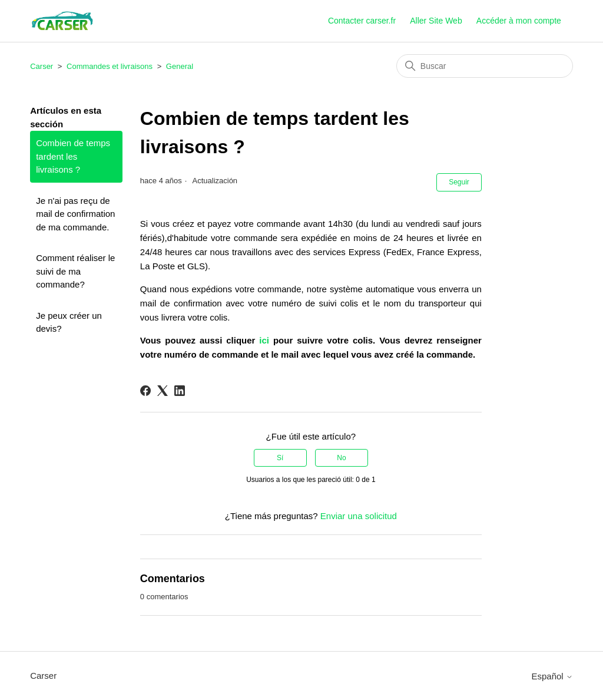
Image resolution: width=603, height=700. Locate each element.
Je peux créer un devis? (69, 322)
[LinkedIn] (180, 391)
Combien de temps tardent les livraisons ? (73, 156)
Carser (42, 66)
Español (552, 676)
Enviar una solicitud (359, 516)
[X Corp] (163, 391)
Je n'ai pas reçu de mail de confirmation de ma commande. (75, 214)
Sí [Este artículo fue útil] (280, 458)
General (180, 66)
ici (264, 340)
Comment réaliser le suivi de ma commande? (75, 271)
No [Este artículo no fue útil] (341, 458)
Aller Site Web (436, 21)
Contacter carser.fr (362, 21)
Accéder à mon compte (519, 21)
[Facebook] (145, 391)
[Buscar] (485, 66)
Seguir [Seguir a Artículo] (459, 182)
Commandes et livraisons (110, 66)
